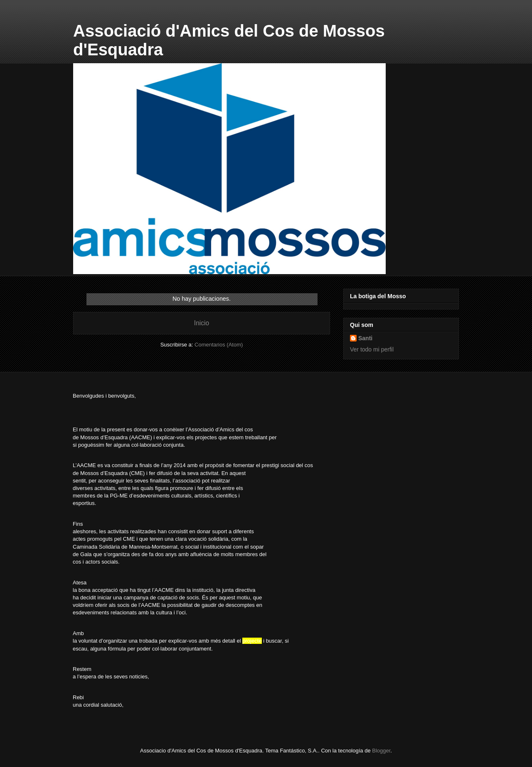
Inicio (202, 323)
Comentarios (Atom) (219, 345)
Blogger (381, 751)
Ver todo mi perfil (372, 349)
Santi (365, 338)
